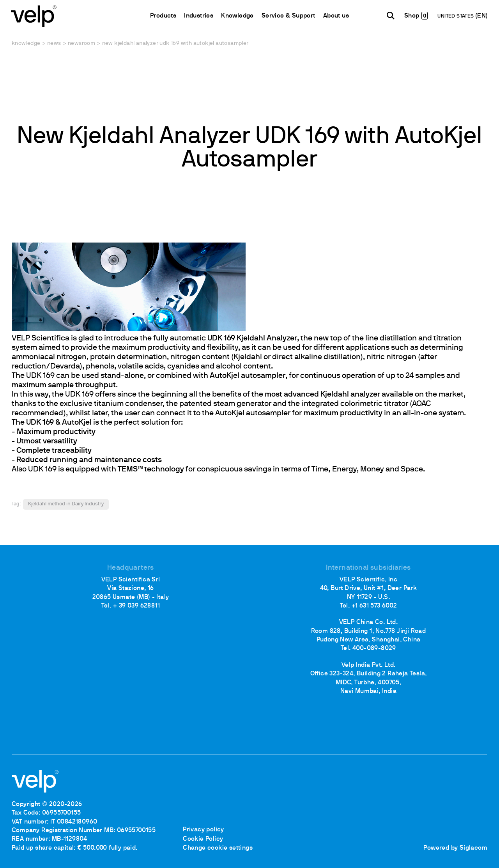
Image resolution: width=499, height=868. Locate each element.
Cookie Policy (203, 839)
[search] (390, 16)
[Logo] (35, 16)
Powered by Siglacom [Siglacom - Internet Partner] (455, 848)
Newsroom (81, 43)
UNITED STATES (456, 17)
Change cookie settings (218, 848)
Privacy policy (203, 831)
